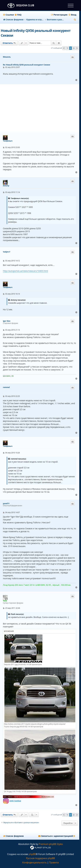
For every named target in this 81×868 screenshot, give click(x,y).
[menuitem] (18, 15)
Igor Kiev (7, 321)
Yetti (5, 601)
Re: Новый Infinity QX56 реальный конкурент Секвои (26, 65)
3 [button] (74, 48)
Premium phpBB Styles (51, 844)
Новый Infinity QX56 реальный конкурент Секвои (36, 33)
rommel (6, 387)
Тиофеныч (8, 141)
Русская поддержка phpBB (41, 858)
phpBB (32, 854)
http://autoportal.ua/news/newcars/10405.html (25, 271)
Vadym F (7, 252)
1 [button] (67, 48)
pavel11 (6, 504)
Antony (6, 186)
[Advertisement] (41, 108)
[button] (64, 48)
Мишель (7, 57)
